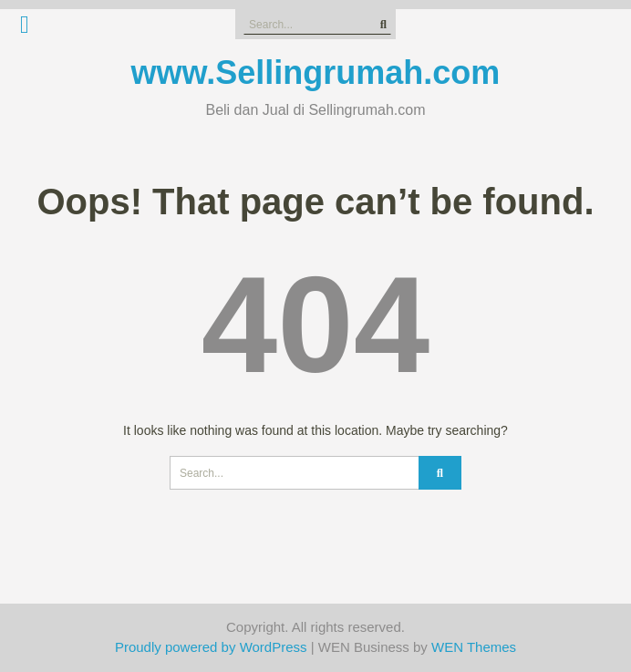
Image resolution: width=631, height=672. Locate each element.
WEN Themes (474, 647)
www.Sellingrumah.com (316, 72)
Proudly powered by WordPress (211, 647)
